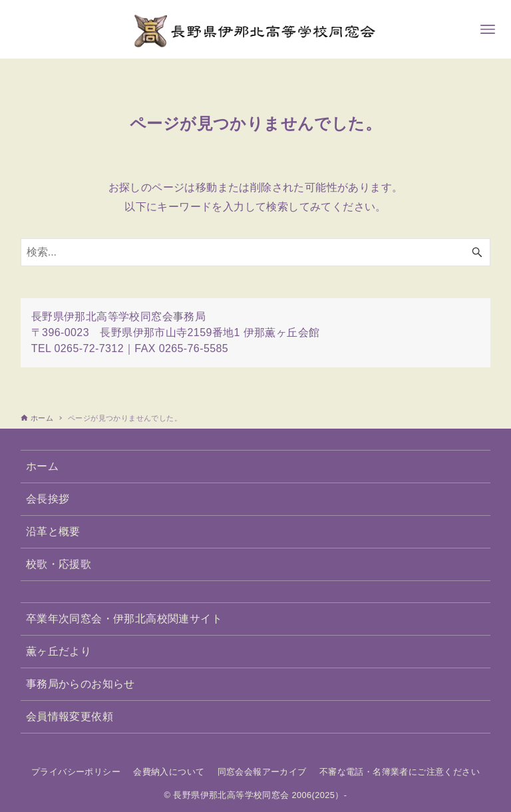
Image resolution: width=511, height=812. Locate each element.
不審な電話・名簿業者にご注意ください (400, 772)
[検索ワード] (256, 252)
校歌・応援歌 (59, 564)
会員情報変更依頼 (70, 716)
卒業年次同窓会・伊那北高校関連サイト (124, 619)
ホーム (42, 466)
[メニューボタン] (488, 29)
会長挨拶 (48, 499)
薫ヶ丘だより (59, 651)
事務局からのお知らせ (81, 684)
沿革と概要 (53, 531)
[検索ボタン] (477, 252)
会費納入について (169, 772)
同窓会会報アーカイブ (262, 772)
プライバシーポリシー (76, 772)
